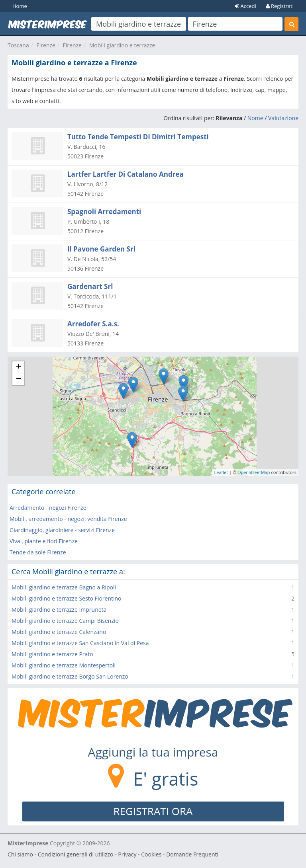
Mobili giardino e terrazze (122, 45)
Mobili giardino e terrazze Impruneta (59, 610)
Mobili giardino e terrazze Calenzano (59, 632)
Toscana (18, 45)
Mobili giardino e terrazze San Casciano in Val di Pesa (80, 643)
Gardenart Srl (90, 286)
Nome (255, 118)
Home (20, 6)
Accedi (245, 6)
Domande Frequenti (192, 854)
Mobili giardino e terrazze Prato (52, 654)
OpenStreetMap (254, 472)
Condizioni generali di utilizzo (76, 854)
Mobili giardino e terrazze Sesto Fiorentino (67, 598)
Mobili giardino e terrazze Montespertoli (64, 665)
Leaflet (221, 472)
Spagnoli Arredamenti (104, 212)
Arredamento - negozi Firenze (48, 508)
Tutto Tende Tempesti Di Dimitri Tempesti (138, 137)
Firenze (46, 45)
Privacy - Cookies (140, 854)
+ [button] (19, 367)
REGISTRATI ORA (153, 811)
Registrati (280, 6)
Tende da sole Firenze (38, 552)
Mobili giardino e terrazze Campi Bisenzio (65, 621)
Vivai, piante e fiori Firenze (44, 541)
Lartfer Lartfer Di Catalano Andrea (126, 174)
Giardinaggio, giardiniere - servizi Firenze (62, 530)
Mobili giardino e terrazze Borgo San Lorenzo (70, 676)
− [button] (19, 379)
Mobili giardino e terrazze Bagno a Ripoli (64, 587)
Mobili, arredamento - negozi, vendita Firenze (68, 519)
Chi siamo (20, 854)
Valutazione (283, 118)
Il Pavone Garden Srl (101, 249)
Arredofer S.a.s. (93, 324)
